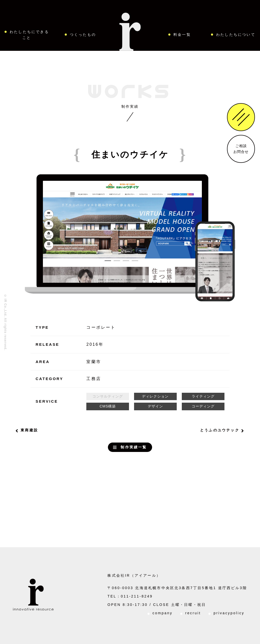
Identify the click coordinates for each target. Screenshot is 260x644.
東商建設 (29, 430)
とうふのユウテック (220, 430)
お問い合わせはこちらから (118, 508)
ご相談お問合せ (241, 149)
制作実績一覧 (134, 447)
